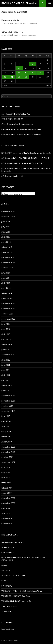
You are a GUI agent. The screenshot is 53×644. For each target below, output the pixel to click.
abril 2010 (6, 426)
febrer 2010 (7, 437)
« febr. (5, 85)
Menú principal (50, 3)
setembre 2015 (8, 216)
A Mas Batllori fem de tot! (13, 542)
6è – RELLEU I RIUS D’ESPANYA (16, 114)
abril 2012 (6, 360)
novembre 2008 (8, 503)
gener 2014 (7, 298)
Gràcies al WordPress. (10, 641)
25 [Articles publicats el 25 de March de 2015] (19, 77)
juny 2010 (6, 416)
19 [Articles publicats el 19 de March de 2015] (26, 73)
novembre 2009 (8, 452)
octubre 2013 (7, 314)
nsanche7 (17, 35)
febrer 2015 (7, 247)
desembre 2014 (8, 257)
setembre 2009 (8, 462)
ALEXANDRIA (8, 547)
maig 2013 (6, 329)
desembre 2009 (8, 447)
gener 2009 (7, 493)
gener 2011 (7, 390)
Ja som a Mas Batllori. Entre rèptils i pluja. (33, 153)
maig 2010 (6, 421)
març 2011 (6, 380)
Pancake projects (10, 20)
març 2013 (6, 339)
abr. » (49, 85)
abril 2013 (6, 334)
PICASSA (6, 570)
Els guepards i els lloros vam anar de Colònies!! (22, 129)
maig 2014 (6, 278)
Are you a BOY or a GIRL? (33, 163)
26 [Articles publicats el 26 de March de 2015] (26, 77)
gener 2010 (7, 442)
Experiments (6, 629)
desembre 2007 (8, 518)
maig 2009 (6, 472)
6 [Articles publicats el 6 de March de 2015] (33, 64)
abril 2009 (6, 478)
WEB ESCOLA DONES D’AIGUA (16, 596)
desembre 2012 (8, 355)
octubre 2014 (7, 268)
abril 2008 (6, 513)
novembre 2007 (8, 524)
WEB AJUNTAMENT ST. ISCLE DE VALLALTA (22, 591)
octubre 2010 (7, 406)
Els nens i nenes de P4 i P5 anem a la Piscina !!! (22, 134)
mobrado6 (17, 23)
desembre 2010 (8, 396)
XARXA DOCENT (9, 606)
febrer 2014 (7, 293)
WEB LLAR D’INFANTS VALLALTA (16, 601)
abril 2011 (6, 375)
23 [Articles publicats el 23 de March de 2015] (5, 77)
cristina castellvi (8, 158)
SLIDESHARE (7, 581)
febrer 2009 (7, 488)
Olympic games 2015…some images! (17, 124)
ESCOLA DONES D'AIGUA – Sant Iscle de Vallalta (20, 3)
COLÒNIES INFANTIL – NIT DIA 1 (34, 158)
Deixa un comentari (29, 23)
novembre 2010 (8, 401)
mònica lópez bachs (10, 163)
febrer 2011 (7, 385)
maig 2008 (6, 508)
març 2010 (6, 431)
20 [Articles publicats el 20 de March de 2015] (33, 73)
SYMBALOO (7, 586)
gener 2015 (7, 252)
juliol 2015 (6, 222)
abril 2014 (6, 283)
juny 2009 (6, 467)
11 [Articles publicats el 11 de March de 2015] (19, 68)
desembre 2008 (8, 498)
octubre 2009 (7, 457)
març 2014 (6, 288)
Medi (13, 629)
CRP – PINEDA (8, 552)
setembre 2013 (8, 319)
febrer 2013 (7, 344)
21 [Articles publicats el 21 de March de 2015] (40, 73)
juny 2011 (6, 365)
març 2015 (6, 242)
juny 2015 (6, 227)
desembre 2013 (8, 303)
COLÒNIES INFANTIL (12, 32)
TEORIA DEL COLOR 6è (12, 119)
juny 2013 (6, 324)
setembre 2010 (8, 411)
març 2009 (6, 483)
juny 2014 (6, 273)
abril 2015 (6, 237)
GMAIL (5, 565)
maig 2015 (6, 232)
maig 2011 (6, 370)
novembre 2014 (8, 262)
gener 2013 (7, 350)
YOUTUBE (6, 611)
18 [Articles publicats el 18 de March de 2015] (19, 73)
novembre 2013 (8, 309)
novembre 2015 (8, 211)
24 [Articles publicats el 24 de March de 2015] (12, 77)
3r (22, 176)
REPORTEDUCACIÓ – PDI (13, 576)
